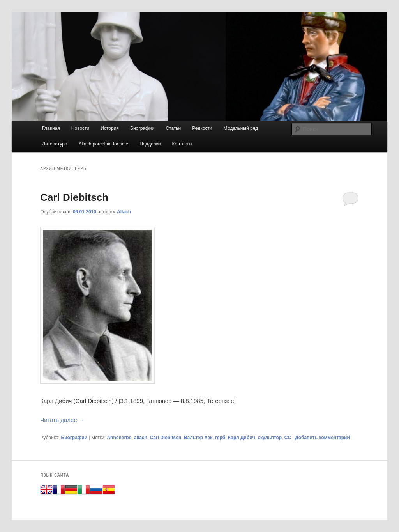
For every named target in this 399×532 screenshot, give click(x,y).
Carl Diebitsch (74, 197)
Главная (51, 128)
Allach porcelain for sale (103, 144)
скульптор (270, 438)
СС (288, 438)
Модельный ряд (241, 128)
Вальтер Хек (198, 438)
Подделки (150, 144)
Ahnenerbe (119, 438)
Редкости (202, 128)
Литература (55, 144)
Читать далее (62, 420)
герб (220, 438)
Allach (124, 212)
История (110, 128)
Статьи (173, 128)
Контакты (182, 144)
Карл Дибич (242, 438)
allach (141, 438)
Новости (80, 128)
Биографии (142, 128)
